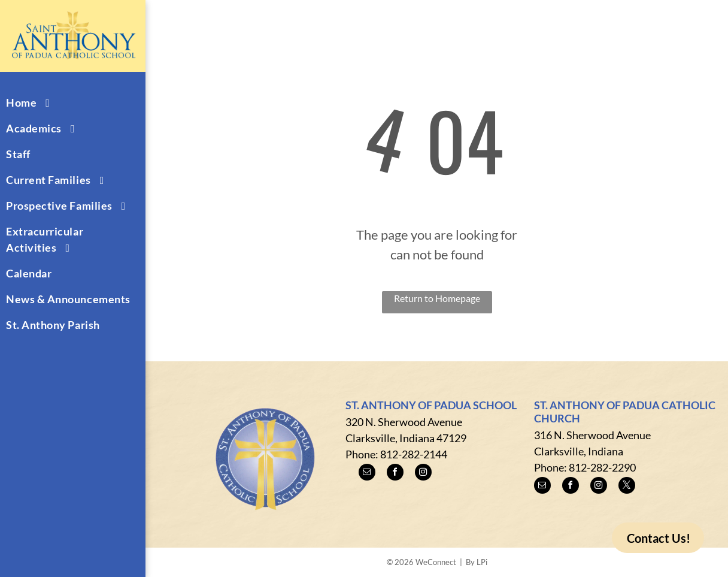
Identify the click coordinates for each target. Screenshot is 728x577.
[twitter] (627, 487)
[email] (367, 474)
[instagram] (423, 474)
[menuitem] (68, 103)
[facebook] (395, 474)
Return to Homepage (437, 298)
